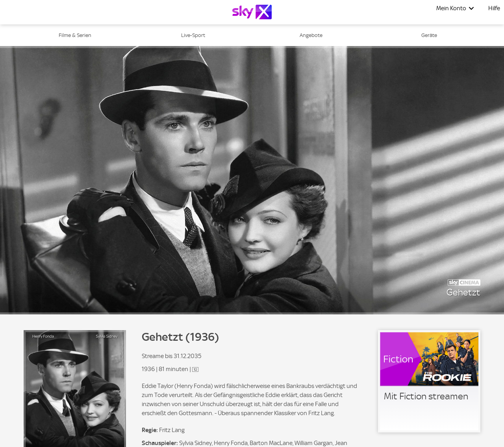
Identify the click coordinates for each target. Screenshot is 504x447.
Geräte (429, 35)
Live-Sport (193, 35)
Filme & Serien (75, 35)
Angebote (311, 35)
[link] (429, 381)
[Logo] (252, 12)
